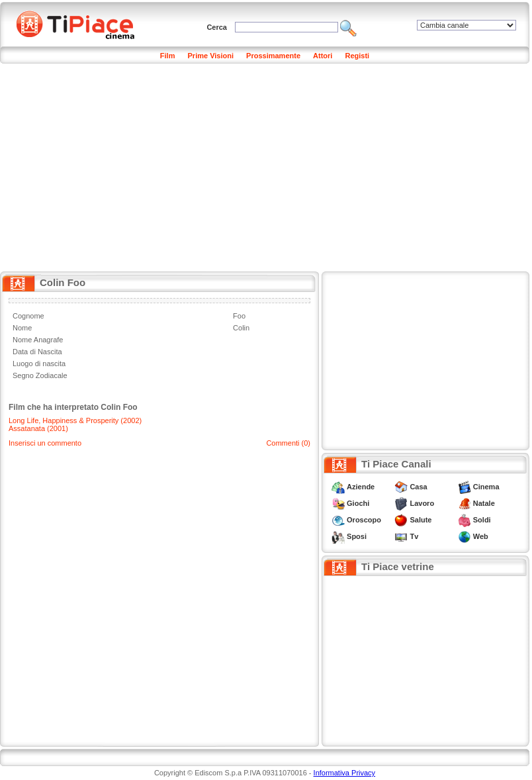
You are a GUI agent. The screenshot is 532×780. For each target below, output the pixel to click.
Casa (418, 487)
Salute (421, 520)
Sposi (357, 536)
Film (168, 56)
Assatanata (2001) (38, 428)
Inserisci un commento (45, 443)
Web (481, 536)
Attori (323, 56)
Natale (484, 503)
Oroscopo (364, 520)
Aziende (361, 487)
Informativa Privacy (345, 773)
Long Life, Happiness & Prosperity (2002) (75, 420)
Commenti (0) (288, 443)
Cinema (486, 487)
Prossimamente (273, 56)
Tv (414, 536)
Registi (357, 56)
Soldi (482, 520)
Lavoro (422, 503)
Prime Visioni (211, 56)
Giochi (358, 503)
